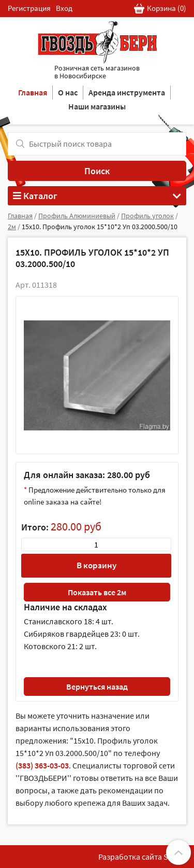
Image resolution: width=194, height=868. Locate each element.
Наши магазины (97, 106)
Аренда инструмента (127, 92)
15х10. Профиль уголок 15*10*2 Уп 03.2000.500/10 (100, 227)
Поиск (97, 171)
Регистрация (29, 8)
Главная (33, 92)
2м (12, 227)
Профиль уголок (147, 216)
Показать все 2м (97, 592)
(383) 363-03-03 (42, 765)
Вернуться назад (97, 687)
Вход (64, 8)
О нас (68, 92)
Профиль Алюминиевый (77, 216)
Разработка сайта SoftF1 (142, 857)
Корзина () (160, 9)
